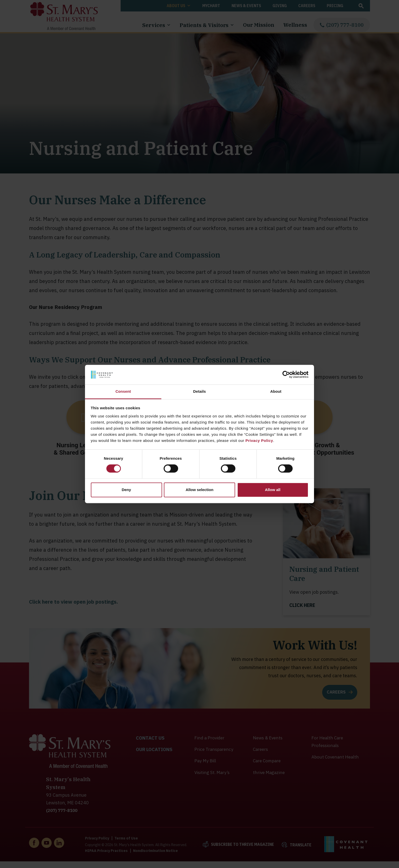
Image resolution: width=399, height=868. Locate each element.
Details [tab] (199, 391)
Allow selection (199, 490)
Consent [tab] (123, 391)
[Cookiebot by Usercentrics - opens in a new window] (286, 375)
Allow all (273, 490)
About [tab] (276, 391)
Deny (126, 490)
